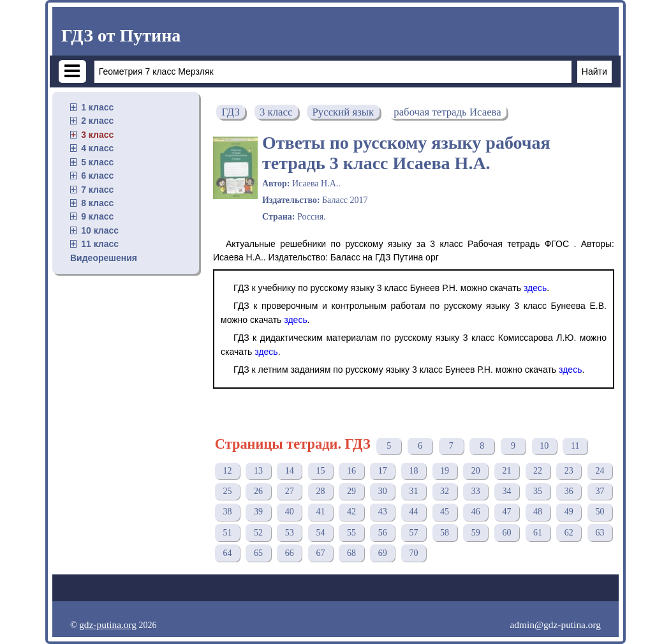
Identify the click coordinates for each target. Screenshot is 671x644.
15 (320, 471)
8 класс (97, 203)
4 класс (97, 148)
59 (476, 533)
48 (538, 512)
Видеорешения (104, 258)
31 (413, 491)
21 (506, 471)
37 (600, 491)
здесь (535, 288)
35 (538, 491)
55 (351, 533)
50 (600, 512)
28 (320, 491)
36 (569, 491)
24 (600, 471)
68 (351, 553)
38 (227, 512)
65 (258, 553)
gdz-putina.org (108, 625)
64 (227, 553)
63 (600, 533)
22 (538, 471)
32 (445, 491)
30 (383, 491)
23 (569, 471)
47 (506, 512)
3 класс (97, 135)
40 (290, 512)
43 (383, 512)
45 (445, 512)
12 (227, 471)
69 (383, 553)
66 (290, 553)
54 (320, 533)
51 (227, 533)
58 (445, 533)
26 (258, 491)
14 (290, 471)
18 (413, 471)
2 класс (97, 121)
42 (351, 512)
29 (351, 491)
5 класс (97, 162)
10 (544, 446)
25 (227, 491)
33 (476, 491)
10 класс (100, 230)
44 (413, 512)
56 (383, 533)
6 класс (97, 176)
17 (383, 471)
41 (320, 512)
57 (413, 533)
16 (351, 471)
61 (538, 533)
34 (506, 491)
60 (506, 533)
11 (575, 446)
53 (290, 533)
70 (413, 553)
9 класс (97, 216)
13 (258, 471)
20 (476, 471)
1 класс (97, 107)
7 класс (97, 190)
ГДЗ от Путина (121, 35)
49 (569, 512)
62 (569, 533)
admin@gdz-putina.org (555, 625)
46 (476, 512)
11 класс (100, 244)
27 (290, 491)
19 (445, 471)
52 (258, 533)
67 (320, 553)
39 (258, 512)
